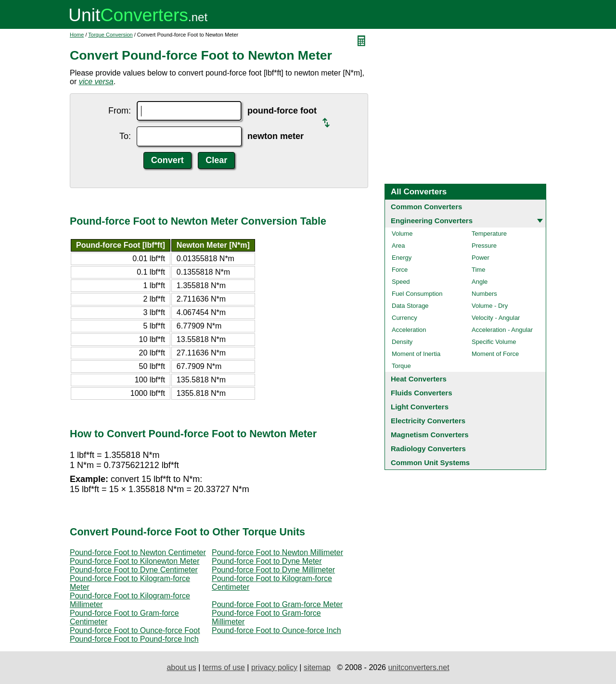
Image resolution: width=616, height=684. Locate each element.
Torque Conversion (110, 35)
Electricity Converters (428, 421)
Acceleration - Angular (502, 330)
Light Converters (420, 407)
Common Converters (426, 207)
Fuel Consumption (417, 294)
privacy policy (274, 667)
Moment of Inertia (416, 354)
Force (400, 270)
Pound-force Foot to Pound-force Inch (134, 639)
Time (478, 270)
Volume (402, 234)
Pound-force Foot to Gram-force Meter (277, 604)
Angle (480, 282)
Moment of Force (495, 354)
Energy (402, 258)
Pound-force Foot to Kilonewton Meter (135, 561)
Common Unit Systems (430, 462)
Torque (401, 366)
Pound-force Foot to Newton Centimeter (138, 552)
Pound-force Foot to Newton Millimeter (277, 552)
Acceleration (409, 330)
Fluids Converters (422, 393)
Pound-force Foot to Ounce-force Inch (276, 630)
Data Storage (410, 306)
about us (181, 667)
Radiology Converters (428, 449)
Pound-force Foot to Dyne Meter (267, 561)
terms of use (224, 667)
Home (77, 35)
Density (402, 342)
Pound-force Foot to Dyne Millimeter (273, 570)
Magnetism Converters (430, 435)
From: (120, 111)
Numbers (484, 294)
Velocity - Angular (496, 318)
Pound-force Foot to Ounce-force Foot (135, 630)
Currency (404, 318)
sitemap (317, 667)
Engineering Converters (432, 221)
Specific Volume (494, 342)
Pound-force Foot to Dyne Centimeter (134, 570)
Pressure (484, 246)
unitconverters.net (418, 667)
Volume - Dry (490, 306)
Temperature (489, 234)
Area (398, 246)
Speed (401, 282)
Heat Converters (419, 379)
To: (125, 136)
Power (481, 258)
